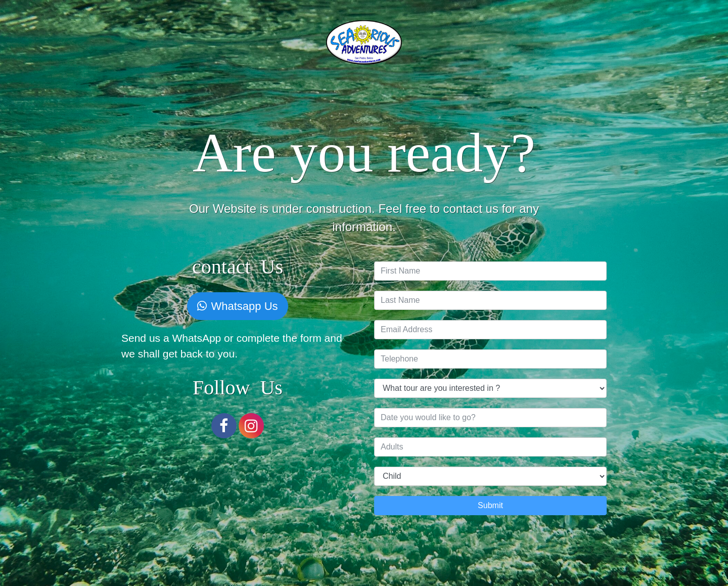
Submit (490, 505)
